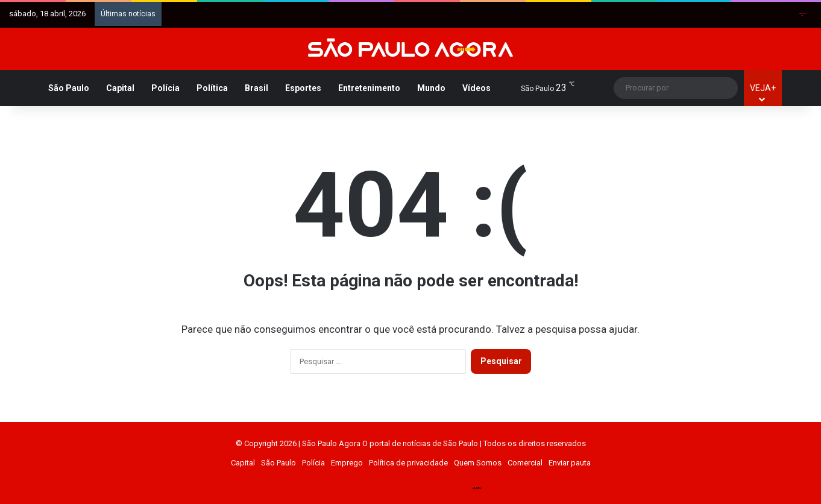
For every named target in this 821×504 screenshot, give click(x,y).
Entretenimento (369, 88)
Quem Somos (478, 463)
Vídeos (477, 88)
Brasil (256, 88)
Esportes (303, 88)
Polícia (165, 88)
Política (212, 88)
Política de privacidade (408, 463)
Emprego (347, 463)
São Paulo (69, 88)
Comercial (525, 463)
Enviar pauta (570, 463)
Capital (120, 88)
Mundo (431, 88)
